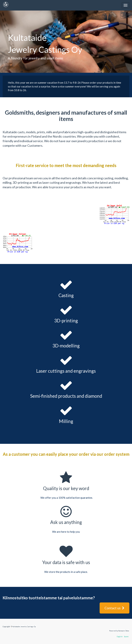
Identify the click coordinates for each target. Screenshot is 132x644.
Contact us (114, 608)
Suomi (126, 637)
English (120, 637)
